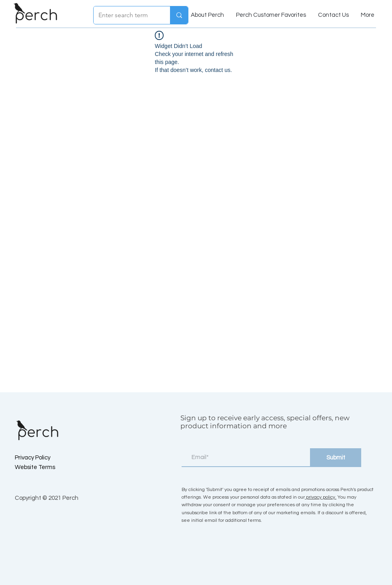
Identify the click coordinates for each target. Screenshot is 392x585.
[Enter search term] (126, 15)
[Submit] (336, 458)
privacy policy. (321, 497)
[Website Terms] (43, 467)
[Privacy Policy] (43, 457)
